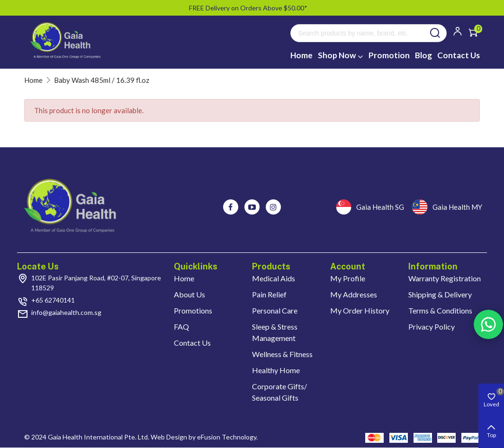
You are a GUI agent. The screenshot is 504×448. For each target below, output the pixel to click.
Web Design (169, 437)
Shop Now (337, 55)
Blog (423, 55)
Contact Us (459, 55)
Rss (488, 324)
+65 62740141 (53, 300)
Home (301, 55)
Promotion (389, 55)
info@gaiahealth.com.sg (66, 312)
